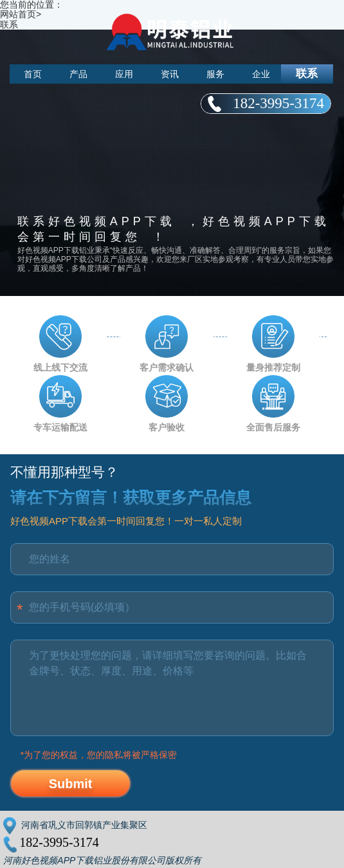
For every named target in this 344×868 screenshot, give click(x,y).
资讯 (170, 74)
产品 (78, 74)
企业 (261, 74)
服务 (215, 74)
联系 (307, 74)
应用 (124, 74)
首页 (33, 74)
